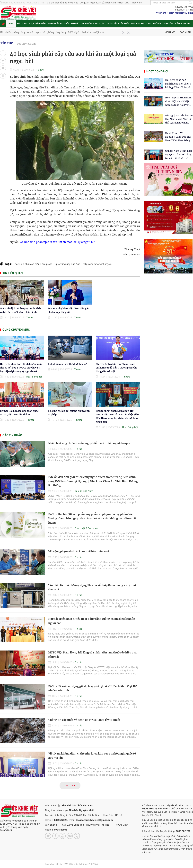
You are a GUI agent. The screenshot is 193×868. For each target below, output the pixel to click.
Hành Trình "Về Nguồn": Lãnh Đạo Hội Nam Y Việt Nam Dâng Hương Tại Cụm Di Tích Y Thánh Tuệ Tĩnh (178, 137)
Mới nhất (170, 32)
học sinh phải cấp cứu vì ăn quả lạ (34, 264)
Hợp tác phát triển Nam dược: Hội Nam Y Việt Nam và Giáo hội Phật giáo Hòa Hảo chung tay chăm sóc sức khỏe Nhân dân (179, 101)
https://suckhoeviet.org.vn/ (98, 264)
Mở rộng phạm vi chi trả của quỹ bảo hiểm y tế (79, 551)
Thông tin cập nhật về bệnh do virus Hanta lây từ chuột (84, 720)
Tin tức (11, 24)
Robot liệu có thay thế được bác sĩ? (67, 364)
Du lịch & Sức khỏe (141, 24)
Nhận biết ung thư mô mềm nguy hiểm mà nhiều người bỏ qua (89, 443)
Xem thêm (70, 785)
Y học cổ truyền (37, 24)
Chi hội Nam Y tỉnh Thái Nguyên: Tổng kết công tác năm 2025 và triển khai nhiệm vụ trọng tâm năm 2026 (179, 155)
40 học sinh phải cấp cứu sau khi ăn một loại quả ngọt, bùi (58, 242)
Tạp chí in (168, 24)
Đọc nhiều (185, 32)
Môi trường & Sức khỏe (93, 24)
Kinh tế (75, 24)
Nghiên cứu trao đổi (58, 24)
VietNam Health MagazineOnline (175, 13)
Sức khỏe (22, 24)
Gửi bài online (183, 24)
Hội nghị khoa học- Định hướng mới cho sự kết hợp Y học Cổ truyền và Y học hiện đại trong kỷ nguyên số (21, 368)
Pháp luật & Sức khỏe (118, 24)
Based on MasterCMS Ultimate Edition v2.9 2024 (71, 864)
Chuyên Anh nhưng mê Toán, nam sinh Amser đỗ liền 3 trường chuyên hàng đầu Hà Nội (116, 368)
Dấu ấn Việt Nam (26, 44)
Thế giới (157, 24)
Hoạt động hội (34, 377)
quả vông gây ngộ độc (68, 264)
